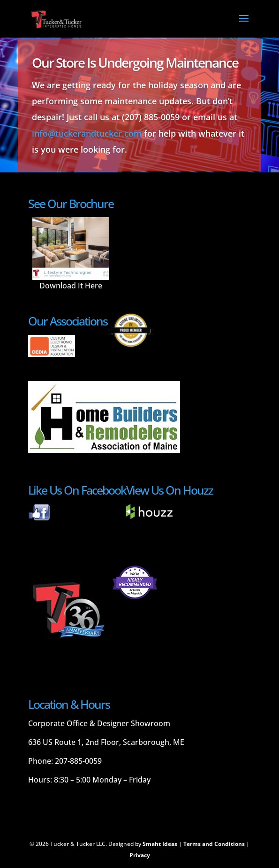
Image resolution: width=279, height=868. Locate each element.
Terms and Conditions (214, 844)
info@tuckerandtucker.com (87, 133)
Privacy (140, 855)
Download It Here (71, 286)
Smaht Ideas (160, 844)
